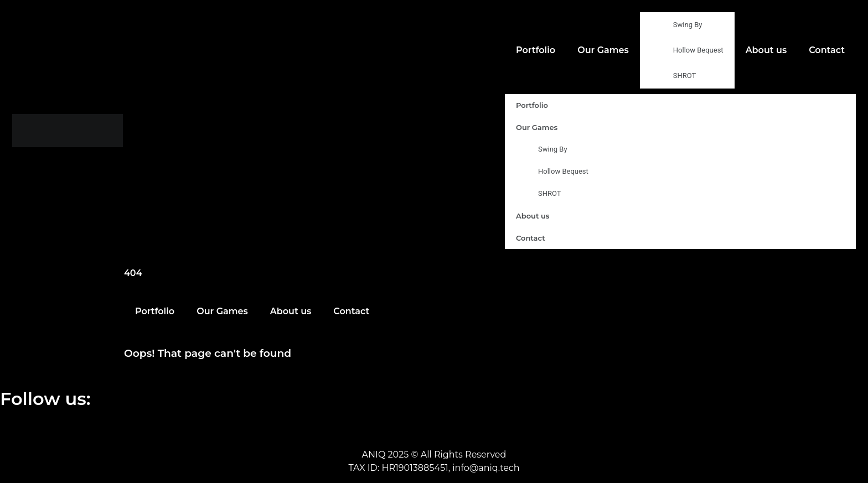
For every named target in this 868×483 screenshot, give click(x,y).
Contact (827, 50)
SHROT (685, 76)
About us (766, 50)
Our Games (603, 50)
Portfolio (536, 50)
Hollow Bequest (698, 50)
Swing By (688, 25)
